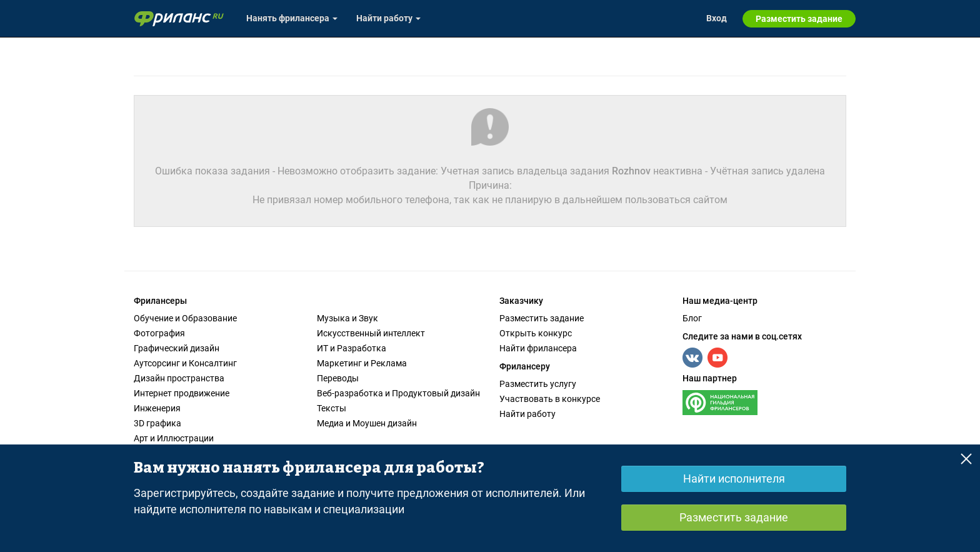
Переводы (338, 378)
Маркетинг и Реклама (362, 363)
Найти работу (527, 414)
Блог (692, 318)
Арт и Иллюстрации (174, 438)
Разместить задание (542, 318)
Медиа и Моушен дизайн (367, 423)
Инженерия (157, 408)
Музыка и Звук (347, 318)
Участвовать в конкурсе (550, 399)
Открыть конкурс (536, 333)
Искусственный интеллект (371, 333)
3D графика (157, 423)
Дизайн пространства (179, 378)
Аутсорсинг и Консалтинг (185, 363)
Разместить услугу (538, 384)
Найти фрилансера (538, 348)
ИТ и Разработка (352, 348)
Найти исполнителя (734, 479)
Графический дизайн (177, 348)
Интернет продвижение (182, 393)
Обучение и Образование (185, 318)
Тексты (332, 408)
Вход (717, 18)
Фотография (159, 333)
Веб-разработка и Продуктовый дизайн (398, 393)
